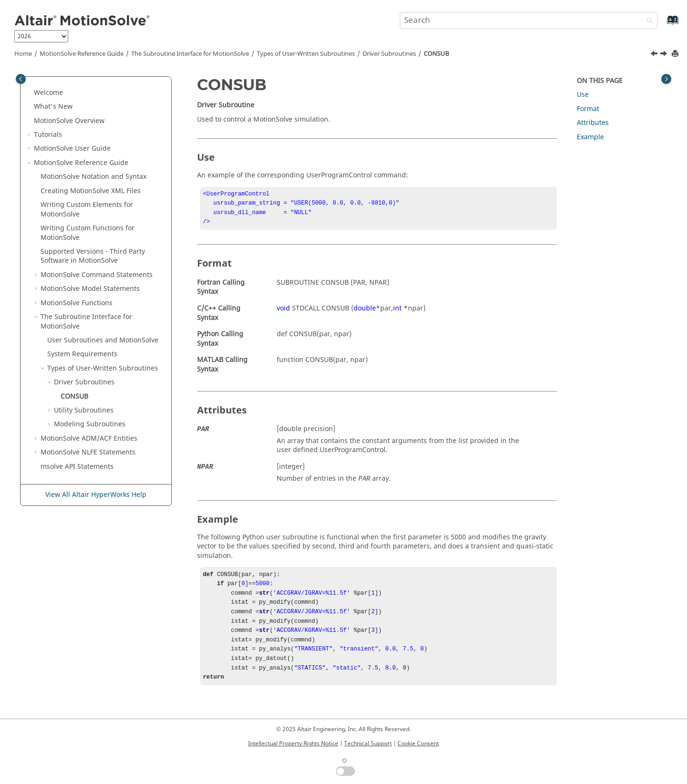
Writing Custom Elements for (87, 210)
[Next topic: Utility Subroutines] (665, 55)
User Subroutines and (103, 340)
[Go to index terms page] (662, 25)
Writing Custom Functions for (88, 233)
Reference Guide (82, 54)
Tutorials (48, 135)
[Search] (647, 21)
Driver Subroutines (389, 54)
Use (583, 95)
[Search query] (529, 21)
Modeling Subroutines (90, 424)
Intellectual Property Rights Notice (293, 743)
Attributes (593, 123)
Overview (69, 121)
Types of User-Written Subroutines (306, 54)
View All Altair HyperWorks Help (96, 495)
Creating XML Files (91, 191)
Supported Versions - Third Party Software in (93, 256)
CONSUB (436, 54)
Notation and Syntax (94, 177)
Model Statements (90, 289)
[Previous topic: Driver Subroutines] (655, 55)
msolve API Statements (77, 467)
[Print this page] (676, 54)
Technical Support (368, 743)
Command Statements (97, 275)
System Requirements (82, 354)
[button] (30, 93)
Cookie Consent (418, 743)
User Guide (72, 149)
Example (590, 137)
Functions (77, 303)
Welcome (48, 93)
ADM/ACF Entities (89, 438)
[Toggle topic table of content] (666, 79)
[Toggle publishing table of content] (21, 79)
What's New (53, 107)
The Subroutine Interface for (190, 54)
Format (588, 109)
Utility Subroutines (84, 410)
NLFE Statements (88, 452)
